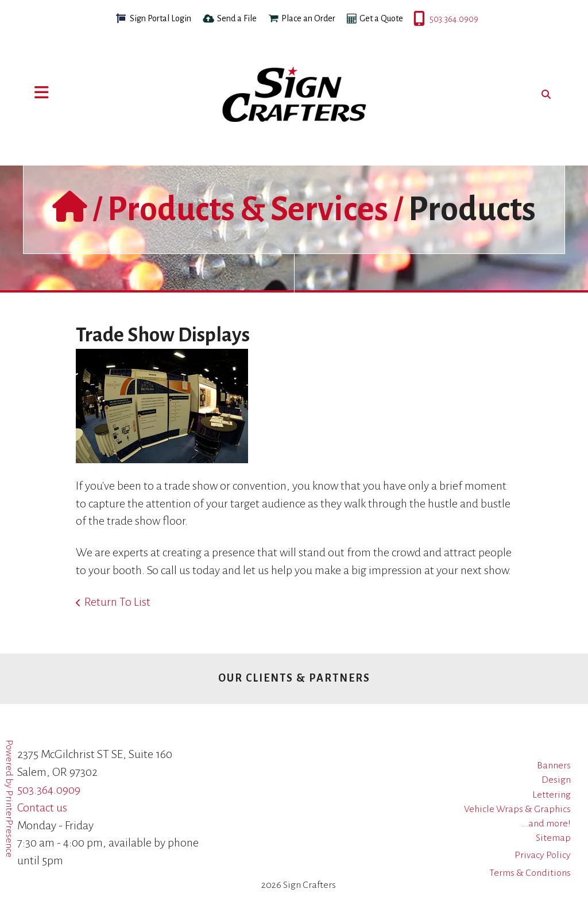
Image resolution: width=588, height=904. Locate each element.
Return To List (117, 602)
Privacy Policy (543, 855)
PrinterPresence (9, 824)
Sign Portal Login (160, 18)
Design (556, 780)
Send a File (237, 18)
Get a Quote (381, 18)
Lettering (552, 795)
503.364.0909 (415, 19)
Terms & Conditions (530, 873)
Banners (554, 765)
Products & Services (248, 209)
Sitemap (553, 838)
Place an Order (308, 18)
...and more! (546, 824)
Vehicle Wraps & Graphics (517, 809)
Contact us (42, 807)
